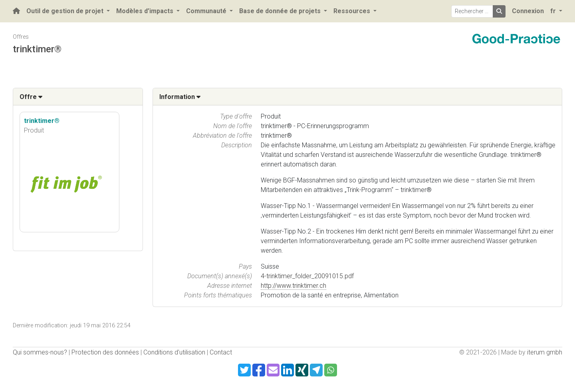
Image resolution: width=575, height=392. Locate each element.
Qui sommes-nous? (40, 352)
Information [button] (180, 97)
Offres (21, 37)
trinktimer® (42, 121)
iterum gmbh (545, 352)
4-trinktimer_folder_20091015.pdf (307, 276)
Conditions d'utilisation (174, 352)
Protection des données (105, 352)
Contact (221, 352)
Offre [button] (31, 97)
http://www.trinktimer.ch (293, 286)
